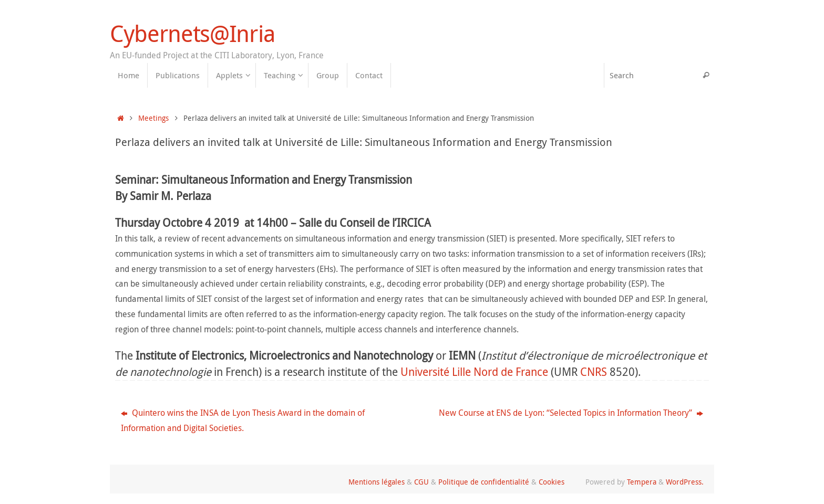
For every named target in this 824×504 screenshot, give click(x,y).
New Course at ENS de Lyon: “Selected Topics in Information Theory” (571, 413)
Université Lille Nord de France (474, 372)
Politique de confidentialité (484, 482)
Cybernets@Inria (192, 34)
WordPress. (685, 482)
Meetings (153, 118)
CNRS (594, 372)
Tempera (642, 482)
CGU (421, 482)
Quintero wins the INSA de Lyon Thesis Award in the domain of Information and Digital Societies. (243, 420)
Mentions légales (377, 482)
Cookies (552, 482)
